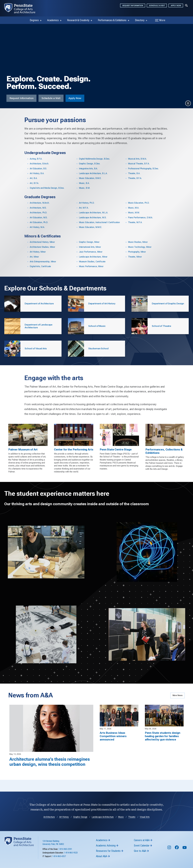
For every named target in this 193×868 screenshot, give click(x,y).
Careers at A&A (142, 851)
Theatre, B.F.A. (135, 178)
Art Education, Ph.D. (39, 222)
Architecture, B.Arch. (39, 164)
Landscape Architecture (103, 828)
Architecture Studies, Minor (42, 247)
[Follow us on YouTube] (185, 859)
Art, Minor (34, 257)
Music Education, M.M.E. (90, 227)
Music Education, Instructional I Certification (99, 222)
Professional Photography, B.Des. (143, 169)
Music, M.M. (134, 213)
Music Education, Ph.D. (139, 203)
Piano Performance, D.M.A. (140, 218)
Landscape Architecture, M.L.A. (93, 213)
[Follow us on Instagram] (169, 859)
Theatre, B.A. (134, 173)
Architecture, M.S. (38, 208)
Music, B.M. (85, 188)
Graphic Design (80, 828)
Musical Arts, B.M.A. (137, 159)
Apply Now (176, 5)
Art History (64, 828)
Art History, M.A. (37, 227)
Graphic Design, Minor (89, 242)
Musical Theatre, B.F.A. (139, 164)
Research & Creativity (78, 20)
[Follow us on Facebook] (177, 859)
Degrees (34, 20)
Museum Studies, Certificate (92, 262)
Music (121, 828)
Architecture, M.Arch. (40, 203)
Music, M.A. (134, 208)
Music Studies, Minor (138, 242)
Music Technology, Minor (140, 247)
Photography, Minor (137, 252)
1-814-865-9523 (71, 863)
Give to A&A (140, 862)
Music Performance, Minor (91, 266)
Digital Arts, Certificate (40, 266)
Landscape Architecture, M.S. (93, 218)
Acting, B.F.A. (36, 159)
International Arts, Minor (90, 247)
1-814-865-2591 (65, 860)
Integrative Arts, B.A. (88, 169)
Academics (53, 20)
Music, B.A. (84, 183)
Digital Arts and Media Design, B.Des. (47, 188)
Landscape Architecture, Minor (93, 257)
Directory (140, 20)
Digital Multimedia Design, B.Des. (94, 159)
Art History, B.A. (37, 173)
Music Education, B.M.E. (90, 178)
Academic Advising (106, 856)
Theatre (132, 828)
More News (177, 699)
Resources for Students (108, 862)
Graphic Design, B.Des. (90, 164)
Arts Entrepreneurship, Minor (43, 262)
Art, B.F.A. (34, 183)
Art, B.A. (34, 178)
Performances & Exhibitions (112, 20)
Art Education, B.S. (38, 169)
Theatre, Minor (135, 257)
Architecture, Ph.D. (38, 213)
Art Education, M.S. (39, 218)
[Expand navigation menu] (186, 5)
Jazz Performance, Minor (91, 252)
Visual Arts (145, 828)
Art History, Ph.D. (87, 203)
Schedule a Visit (157, 5)
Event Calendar (142, 856)
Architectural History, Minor (42, 242)
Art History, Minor (38, 252)
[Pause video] (188, 103)
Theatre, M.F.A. (135, 222)
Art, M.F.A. (84, 208)
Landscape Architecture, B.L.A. (93, 173)
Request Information (133, 5)
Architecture (49, 828)
